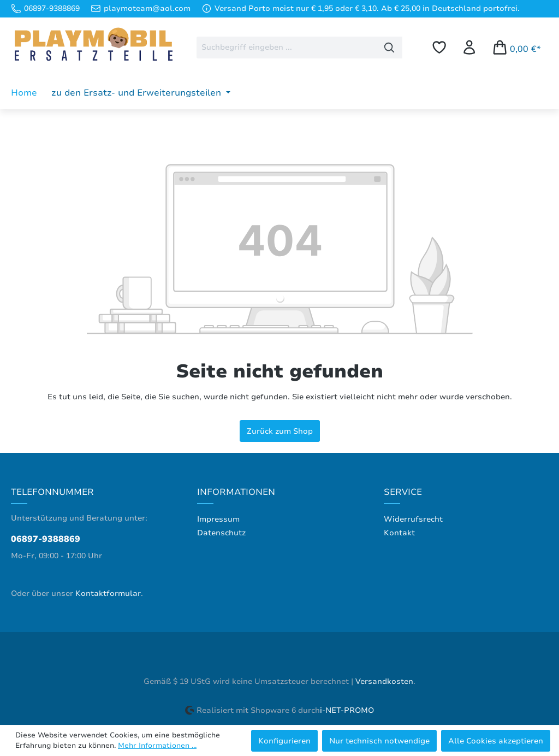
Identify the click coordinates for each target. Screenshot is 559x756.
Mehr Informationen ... (157, 746)
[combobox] (287, 48)
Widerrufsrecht (413, 519)
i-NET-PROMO (347, 710)
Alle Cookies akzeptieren (496, 741)
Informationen (236, 492)
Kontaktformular (108, 593)
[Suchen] (389, 48)
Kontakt (399, 533)
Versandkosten (384, 681)
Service (403, 492)
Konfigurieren (284, 741)
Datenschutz (221, 533)
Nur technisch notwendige (379, 741)
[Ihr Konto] (469, 47)
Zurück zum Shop (280, 431)
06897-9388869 (46, 539)
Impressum (218, 519)
